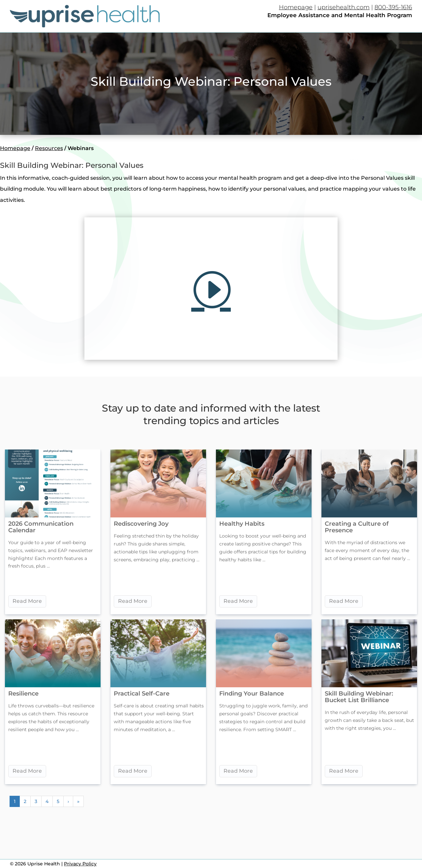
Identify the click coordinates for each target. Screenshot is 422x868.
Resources (49, 148)
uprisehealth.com (344, 7)
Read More (27, 601)
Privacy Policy (80, 864)
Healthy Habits (242, 524)
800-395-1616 (393, 7)
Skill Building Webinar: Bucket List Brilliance (359, 697)
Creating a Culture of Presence (357, 527)
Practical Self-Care (142, 694)
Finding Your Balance (252, 694)
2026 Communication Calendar (41, 527)
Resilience (23, 694)
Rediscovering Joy (141, 524)
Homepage (296, 7)
